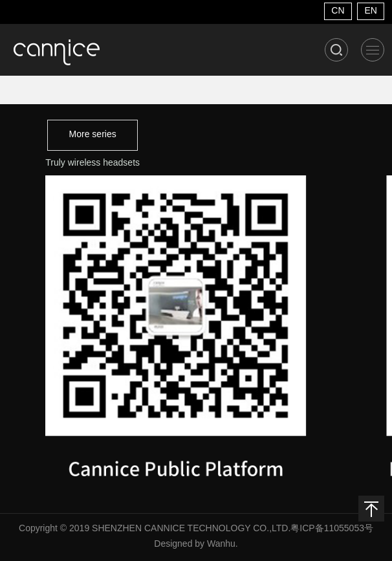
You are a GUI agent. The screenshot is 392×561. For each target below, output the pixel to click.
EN (370, 11)
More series (93, 135)
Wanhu (221, 544)
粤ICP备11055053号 (332, 529)
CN (338, 11)
